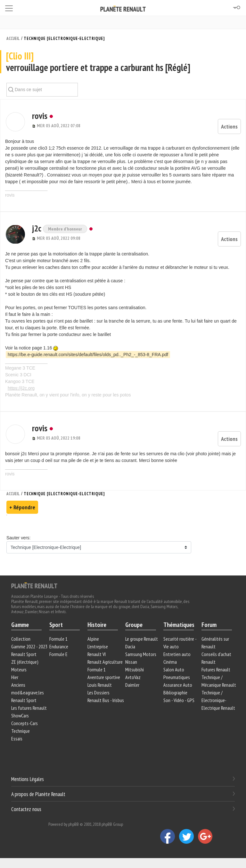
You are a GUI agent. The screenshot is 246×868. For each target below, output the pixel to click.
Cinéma (170, 662)
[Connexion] (236, 8)
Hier (15, 677)
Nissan (131, 662)
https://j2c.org (21, 388)
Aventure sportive (104, 677)
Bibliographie (175, 692)
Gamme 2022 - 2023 (29, 646)
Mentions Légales (28, 779)
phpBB (74, 824)
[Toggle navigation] (9, 7)
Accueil (13, 39)
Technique (20, 731)
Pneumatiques (177, 677)
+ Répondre (22, 507)
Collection (21, 639)
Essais (17, 739)
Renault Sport (24, 654)
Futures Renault (216, 669)
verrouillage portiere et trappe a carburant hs (123, 62)
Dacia (130, 646)
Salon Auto (174, 669)
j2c (35, 228)
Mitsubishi (135, 669)
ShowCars (20, 716)
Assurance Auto (178, 685)
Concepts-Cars (25, 723)
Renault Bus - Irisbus (106, 700)
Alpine (93, 639)
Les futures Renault (29, 708)
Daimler (132, 685)
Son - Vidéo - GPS (179, 700)
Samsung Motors (141, 654)
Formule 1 (58, 639)
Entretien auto (177, 654)
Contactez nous (26, 809)
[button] (15, 122)
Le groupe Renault (142, 639)
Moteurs (19, 669)
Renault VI (97, 654)
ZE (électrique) (25, 662)
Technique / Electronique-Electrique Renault (218, 700)
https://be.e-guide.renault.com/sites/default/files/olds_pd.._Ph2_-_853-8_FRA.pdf (88, 355)
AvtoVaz (133, 677)
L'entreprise (98, 646)
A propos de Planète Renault (38, 794)
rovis (37, 116)
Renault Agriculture (105, 662)
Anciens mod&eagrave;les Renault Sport (28, 692)
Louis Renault (100, 685)
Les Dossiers (98, 692)
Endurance (59, 646)
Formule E (58, 654)
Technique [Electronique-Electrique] (64, 39)
